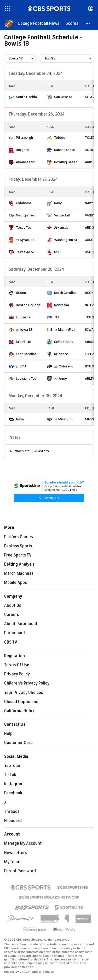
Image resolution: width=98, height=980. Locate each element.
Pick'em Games (19, 537)
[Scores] (72, 23)
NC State (61, 354)
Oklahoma (24, 203)
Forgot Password (20, 871)
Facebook (13, 793)
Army (63, 379)
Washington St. (66, 240)
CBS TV (11, 642)
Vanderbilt (62, 215)
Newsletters (16, 853)
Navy (58, 203)
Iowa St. (27, 329)
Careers (12, 615)
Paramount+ (16, 633)
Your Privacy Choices (24, 693)
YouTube (12, 766)
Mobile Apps (16, 583)
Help (8, 734)
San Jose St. (64, 97)
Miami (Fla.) (67, 329)
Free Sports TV (18, 555)
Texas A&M (25, 252)
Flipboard (13, 821)
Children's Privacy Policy (27, 683)
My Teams (13, 862)
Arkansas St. (26, 162)
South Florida (26, 97)
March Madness (19, 573)
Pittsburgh (24, 138)
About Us (13, 606)
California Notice (20, 711)
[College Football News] (39, 23)
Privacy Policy (17, 674)
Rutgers (22, 150)
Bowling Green (66, 162)
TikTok (10, 775)
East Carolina (26, 354)
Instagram (14, 784)
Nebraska (62, 305)
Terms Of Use (17, 665)
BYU (23, 366)
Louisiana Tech (27, 379)
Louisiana (23, 317)
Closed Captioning (21, 702)
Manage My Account (23, 843)
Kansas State (65, 150)
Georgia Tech (26, 215)
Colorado (66, 366)
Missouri (65, 419)
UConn (21, 293)
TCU (57, 317)
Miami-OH (24, 342)
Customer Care (18, 743)
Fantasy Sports (18, 546)
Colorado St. (64, 342)
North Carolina (65, 293)
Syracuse (27, 240)
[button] (88, 23)
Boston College (28, 305)
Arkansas (61, 228)
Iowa (20, 419)
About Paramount (21, 624)
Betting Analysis (19, 564)
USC (57, 252)
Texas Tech (25, 228)
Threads (12, 812)
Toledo (60, 138)
